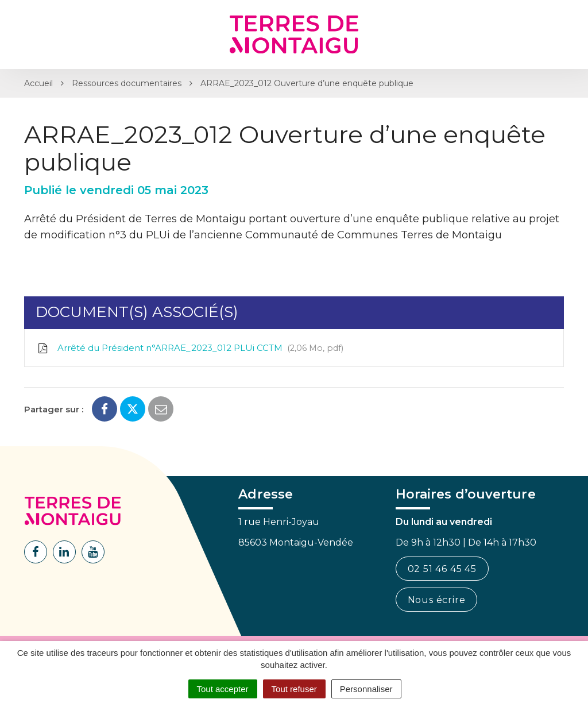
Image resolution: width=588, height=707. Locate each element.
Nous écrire (437, 600)
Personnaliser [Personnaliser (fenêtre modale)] (366, 689)
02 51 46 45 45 (442, 569)
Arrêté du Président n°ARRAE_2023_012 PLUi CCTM (190, 348)
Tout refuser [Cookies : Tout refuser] (294, 689)
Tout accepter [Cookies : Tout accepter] (223, 689)
